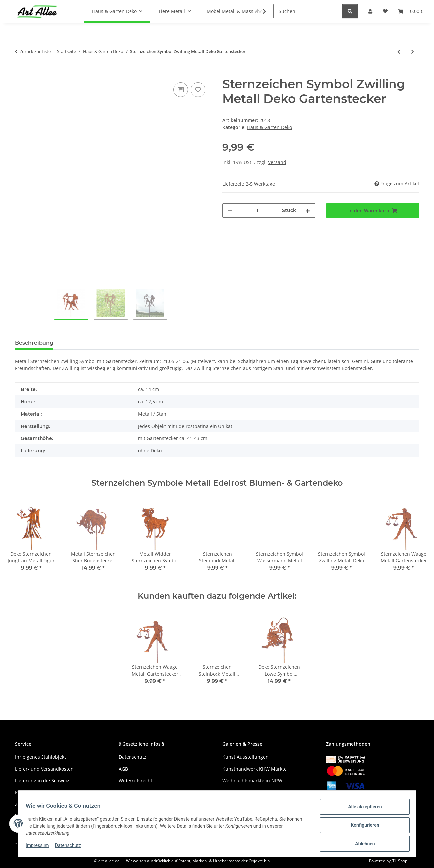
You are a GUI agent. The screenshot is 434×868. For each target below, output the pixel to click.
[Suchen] (308, 11)
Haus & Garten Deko (269, 127)
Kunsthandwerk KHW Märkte (255, 769)
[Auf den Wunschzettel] (198, 90)
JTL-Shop (399, 861)
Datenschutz (71, 847)
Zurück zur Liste (35, 51)
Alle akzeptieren (362, 810)
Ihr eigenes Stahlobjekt (41, 757)
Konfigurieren (362, 827)
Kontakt (23, 792)
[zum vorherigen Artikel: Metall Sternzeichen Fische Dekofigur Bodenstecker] (399, 51)
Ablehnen (362, 844)
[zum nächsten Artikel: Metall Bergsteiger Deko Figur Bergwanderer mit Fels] (413, 51)
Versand (277, 162)
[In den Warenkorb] (20, 73)
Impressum (41, 847)
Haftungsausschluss (141, 792)
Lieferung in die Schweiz (42, 780)
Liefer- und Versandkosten (44, 769)
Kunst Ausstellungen (246, 757)
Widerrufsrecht (135, 780)
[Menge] (257, 211)
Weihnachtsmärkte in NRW (252, 780)
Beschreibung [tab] (34, 343)
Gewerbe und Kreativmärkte (254, 792)
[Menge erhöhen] (308, 211)
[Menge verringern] (230, 211)
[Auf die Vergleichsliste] (181, 90)
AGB (123, 769)
